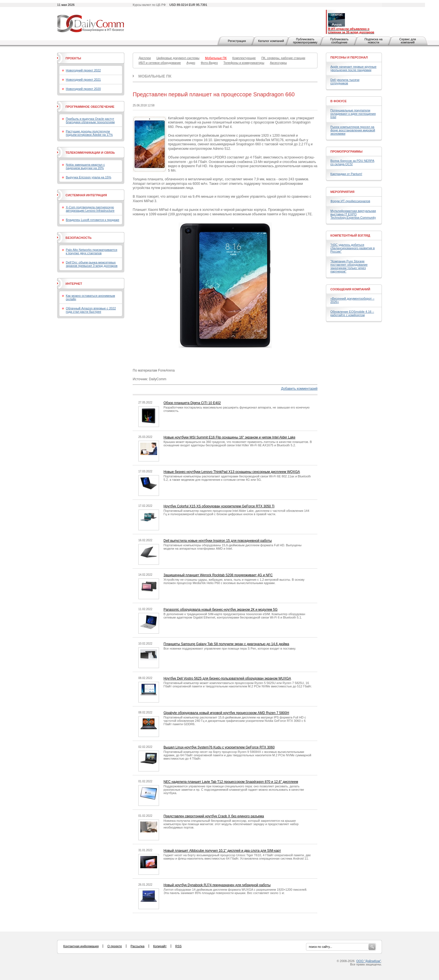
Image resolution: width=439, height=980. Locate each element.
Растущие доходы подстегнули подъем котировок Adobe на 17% (89, 133)
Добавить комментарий (299, 389)
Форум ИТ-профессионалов (350, 201)
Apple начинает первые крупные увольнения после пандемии (353, 68)
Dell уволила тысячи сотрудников (345, 81)
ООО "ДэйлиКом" (369, 961)
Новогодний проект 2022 (83, 70)
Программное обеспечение (90, 107)
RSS (178, 946)
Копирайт (160, 946)
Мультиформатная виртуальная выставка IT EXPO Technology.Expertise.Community (353, 214)
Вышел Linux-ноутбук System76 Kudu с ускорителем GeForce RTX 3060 (219, 747)
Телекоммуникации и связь (90, 153)
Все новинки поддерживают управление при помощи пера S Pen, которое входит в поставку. (230, 648)
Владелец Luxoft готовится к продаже (93, 220)
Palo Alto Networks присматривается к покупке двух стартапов (92, 251)
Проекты (73, 58)
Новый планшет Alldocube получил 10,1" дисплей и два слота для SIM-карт (222, 851)
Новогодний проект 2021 (83, 80)
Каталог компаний (271, 41)
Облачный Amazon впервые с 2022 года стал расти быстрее (91, 310)
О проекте (115, 946)
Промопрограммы (346, 151)
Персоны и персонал (349, 57)
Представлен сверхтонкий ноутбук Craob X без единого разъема (214, 816)
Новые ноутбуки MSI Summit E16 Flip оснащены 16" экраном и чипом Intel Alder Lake (229, 437)
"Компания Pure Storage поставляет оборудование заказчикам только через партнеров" (349, 266)
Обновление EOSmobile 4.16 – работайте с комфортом (352, 313)
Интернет (74, 284)
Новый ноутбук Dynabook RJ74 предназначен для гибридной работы (217, 885)
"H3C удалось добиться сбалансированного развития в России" (352, 248)
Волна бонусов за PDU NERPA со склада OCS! (352, 162)
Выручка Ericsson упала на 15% (88, 177)
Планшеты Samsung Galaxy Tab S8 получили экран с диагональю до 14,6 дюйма (226, 644)
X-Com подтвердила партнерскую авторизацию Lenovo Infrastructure (90, 209)
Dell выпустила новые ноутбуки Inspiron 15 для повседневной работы (218, 541)
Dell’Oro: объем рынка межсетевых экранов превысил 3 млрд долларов (92, 264)
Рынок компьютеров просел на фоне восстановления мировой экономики (353, 130)
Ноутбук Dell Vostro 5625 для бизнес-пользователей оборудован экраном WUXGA (227, 678)
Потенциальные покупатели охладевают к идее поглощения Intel (353, 114)
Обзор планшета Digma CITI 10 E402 (192, 403)
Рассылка (137, 946)
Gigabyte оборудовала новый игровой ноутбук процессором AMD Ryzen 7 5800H (226, 713)
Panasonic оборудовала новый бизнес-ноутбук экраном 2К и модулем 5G (220, 610)
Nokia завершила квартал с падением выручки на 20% (85, 166)
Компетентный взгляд (350, 235)
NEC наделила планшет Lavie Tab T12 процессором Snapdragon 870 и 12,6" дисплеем (231, 782)
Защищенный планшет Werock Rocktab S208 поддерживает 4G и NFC (218, 575)
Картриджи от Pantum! (346, 174)
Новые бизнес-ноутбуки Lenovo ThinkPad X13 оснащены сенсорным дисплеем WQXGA (232, 472)
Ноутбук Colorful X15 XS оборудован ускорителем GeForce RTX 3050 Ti (219, 506)
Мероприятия (342, 192)
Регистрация (237, 41)
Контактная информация (81, 946)
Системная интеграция (86, 195)
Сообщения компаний (350, 289)
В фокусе (338, 101)
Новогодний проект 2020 (83, 89)
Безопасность (79, 238)
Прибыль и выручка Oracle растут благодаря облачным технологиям (90, 120)
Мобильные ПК (155, 76)
